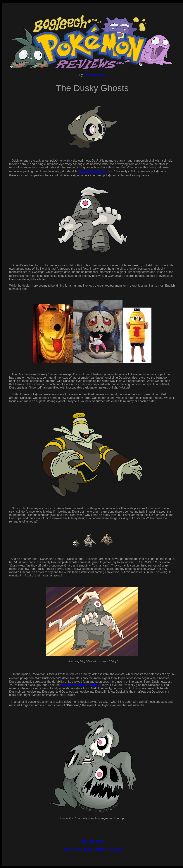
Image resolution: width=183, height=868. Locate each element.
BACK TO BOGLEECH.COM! (92, 850)
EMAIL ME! (92, 842)
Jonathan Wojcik (94, 75)
